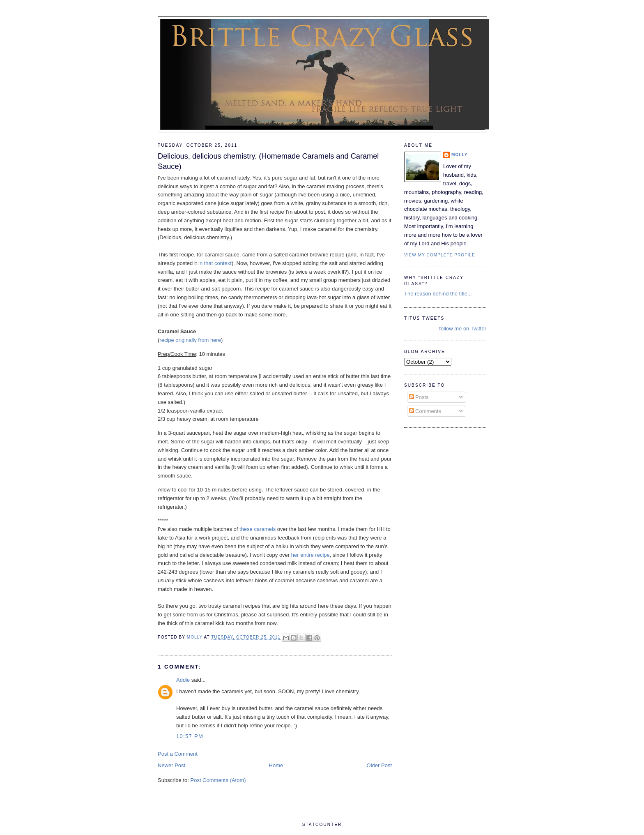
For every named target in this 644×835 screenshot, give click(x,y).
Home (276, 765)
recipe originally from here (190, 340)
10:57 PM (190, 736)
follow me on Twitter (463, 329)
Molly (460, 155)
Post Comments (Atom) (218, 780)
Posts (419, 397)
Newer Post (171, 765)
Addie (183, 680)
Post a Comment (178, 754)
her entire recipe (310, 555)
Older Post (379, 765)
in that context (215, 263)
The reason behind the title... (438, 294)
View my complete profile (440, 255)
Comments (425, 411)
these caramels (258, 529)
